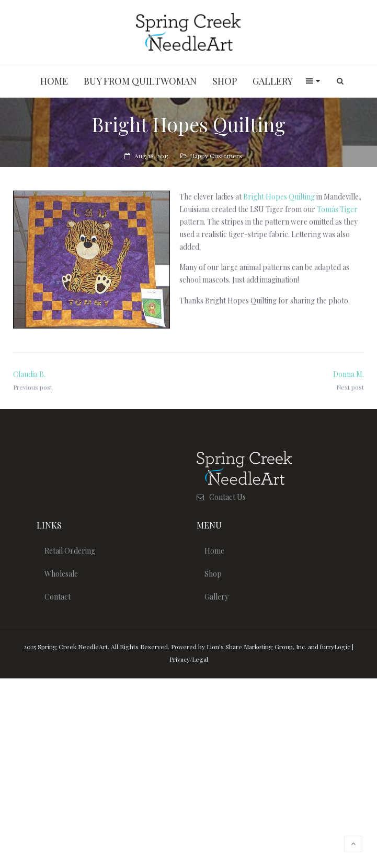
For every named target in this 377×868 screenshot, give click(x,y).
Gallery (216, 597)
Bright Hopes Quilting (279, 197)
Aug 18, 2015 (151, 156)
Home (214, 551)
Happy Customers (216, 156)
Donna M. (349, 374)
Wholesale (61, 574)
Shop (213, 574)
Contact (58, 597)
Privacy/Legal (189, 659)
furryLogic (335, 647)
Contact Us (227, 497)
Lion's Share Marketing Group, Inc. (256, 647)
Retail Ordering (70, 551)
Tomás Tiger (337, 209)
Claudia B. (29, 374)
